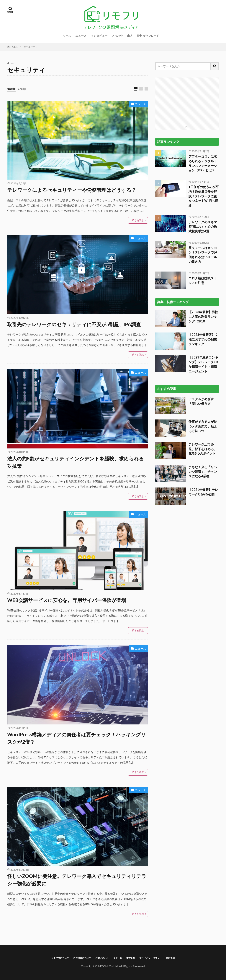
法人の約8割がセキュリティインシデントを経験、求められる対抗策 (76, 462)
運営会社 (131, 958)
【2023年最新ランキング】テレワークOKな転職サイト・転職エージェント (203, 364)
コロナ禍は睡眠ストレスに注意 (203, 281)
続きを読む (138, 220)
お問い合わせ (102, 958)
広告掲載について (82, 958)
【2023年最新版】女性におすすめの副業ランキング (203, 339)
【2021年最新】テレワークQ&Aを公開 (203, 492)
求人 (130, 36)
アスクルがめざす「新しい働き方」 (201, 401)
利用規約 (170, 958)
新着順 (11, 89)
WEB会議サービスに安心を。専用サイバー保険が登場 (67, 600)
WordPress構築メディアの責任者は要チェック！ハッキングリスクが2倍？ (77, 738)
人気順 (22, 89)
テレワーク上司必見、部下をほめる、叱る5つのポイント (203, 449)
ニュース (81, 36)
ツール (67, 36)
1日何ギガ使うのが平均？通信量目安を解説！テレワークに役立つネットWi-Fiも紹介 (204, 196)
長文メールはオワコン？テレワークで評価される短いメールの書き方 (203, 255)
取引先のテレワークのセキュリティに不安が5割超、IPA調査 (74, 324)
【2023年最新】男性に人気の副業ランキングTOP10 (203, 317)
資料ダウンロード (148, 36)
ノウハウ (117, 36)
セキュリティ (31, 47)
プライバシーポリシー (150, 958)
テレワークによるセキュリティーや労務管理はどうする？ (72, 190)
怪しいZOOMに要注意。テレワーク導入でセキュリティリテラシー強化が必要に (77, 880)
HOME (14, 47)
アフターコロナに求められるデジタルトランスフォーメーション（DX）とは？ (203, 163)
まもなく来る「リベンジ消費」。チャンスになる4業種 (203, 472)
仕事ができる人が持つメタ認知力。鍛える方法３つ (203, 426)
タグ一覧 (117, 958)
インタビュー (99, 36)
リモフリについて (60, 958)
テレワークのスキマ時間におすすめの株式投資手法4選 (203, 227)
